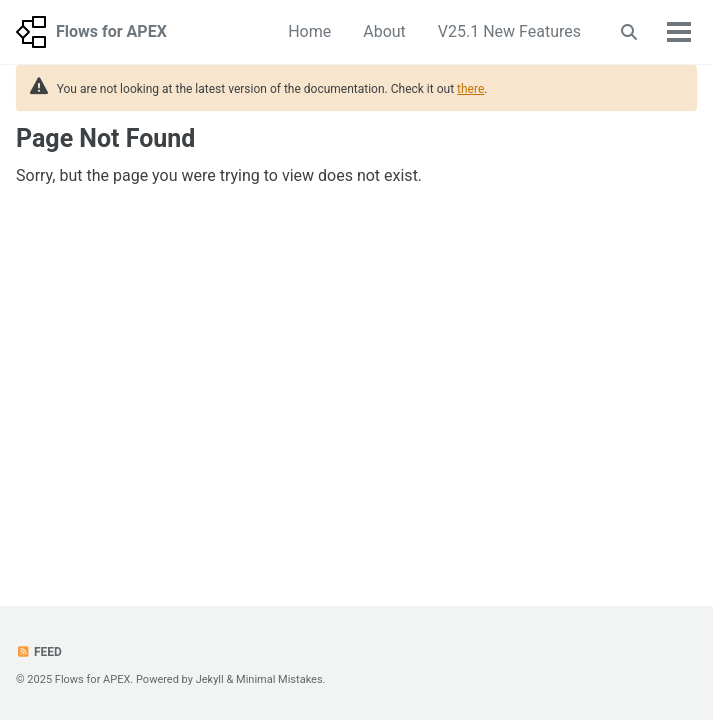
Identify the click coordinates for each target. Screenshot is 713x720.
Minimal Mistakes (279, 679)
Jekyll (210, 679)
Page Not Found (105, 138)
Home (309, 31)
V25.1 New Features (509, 31)
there (470, 89)
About (384, 31)
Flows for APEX (111, 31)
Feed (39, 652)
